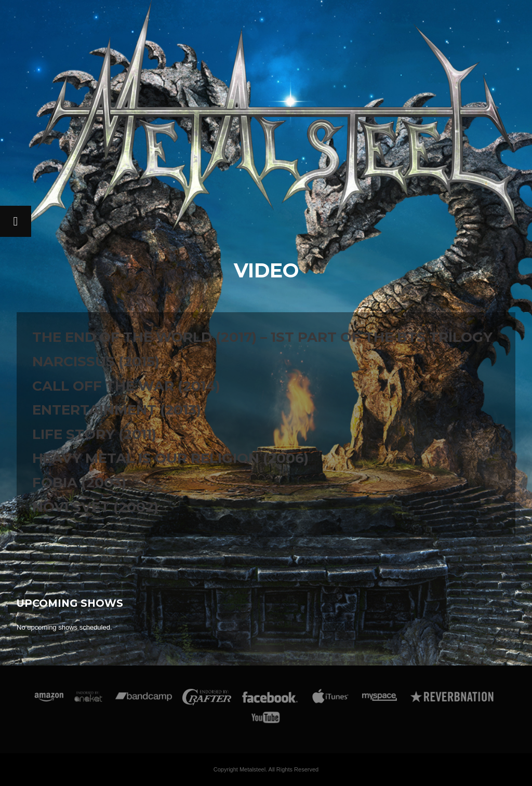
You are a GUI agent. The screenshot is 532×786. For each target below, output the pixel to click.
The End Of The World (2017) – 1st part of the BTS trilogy (262, 337)
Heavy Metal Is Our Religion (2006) (170, 458)
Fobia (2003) (79, 483)
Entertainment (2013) (117, 410)
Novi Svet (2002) (95, 507)
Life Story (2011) (94, 434)
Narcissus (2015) (96, 362)
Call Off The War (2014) (126, 386)
